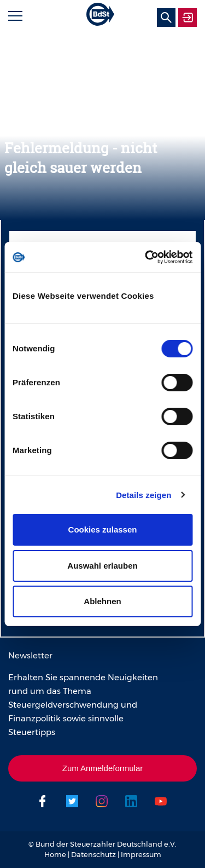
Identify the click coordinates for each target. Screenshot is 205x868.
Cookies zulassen (103, 530)
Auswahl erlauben (102, 566)
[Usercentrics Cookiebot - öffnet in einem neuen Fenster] (146, 257)
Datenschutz (93, 854)
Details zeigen (143, 495)
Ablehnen (102, 601)
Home (55, 854)
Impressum (141, 854)
